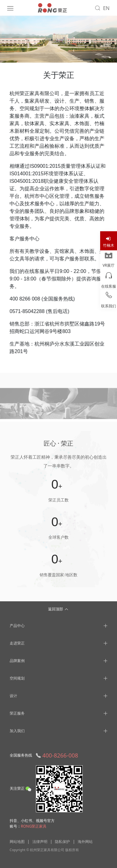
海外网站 (85, 842)
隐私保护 (62, 842)
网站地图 (17, 842)
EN (106, 8)
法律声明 (40, 842)
